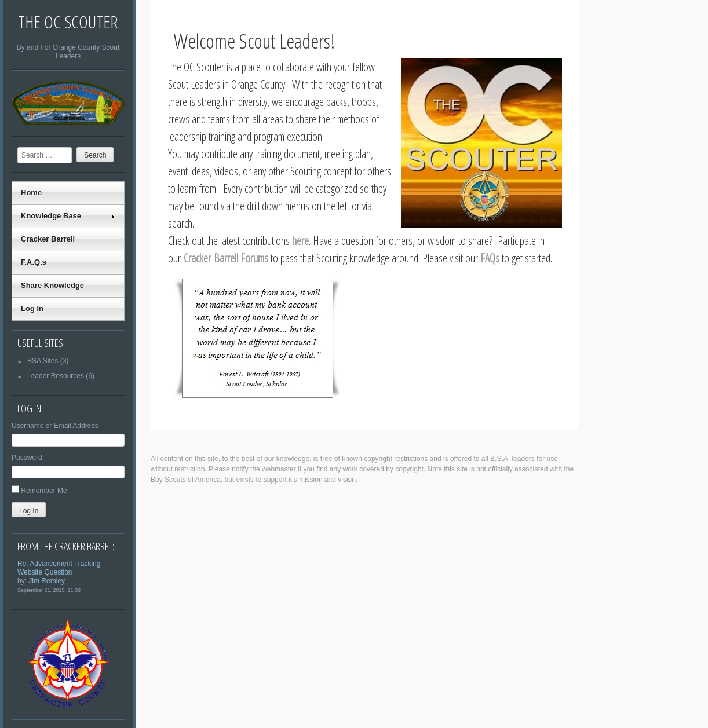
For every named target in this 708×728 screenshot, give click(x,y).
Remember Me (44, 491)
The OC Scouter (68, 22)
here (300, 241)
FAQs (490, 258)
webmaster (279, 469)
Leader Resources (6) (56, 376)
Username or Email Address (55, 426)
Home (31, 193)
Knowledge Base (68, 216)
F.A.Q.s (34, 262)
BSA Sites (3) (43, 361)
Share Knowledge (52, 285)
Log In (32, 308)
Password (27, 458)
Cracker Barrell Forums (226, 258)
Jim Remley (47, 581)
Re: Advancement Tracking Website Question (59, 568)
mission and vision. (328, 480)
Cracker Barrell (48, 239)
